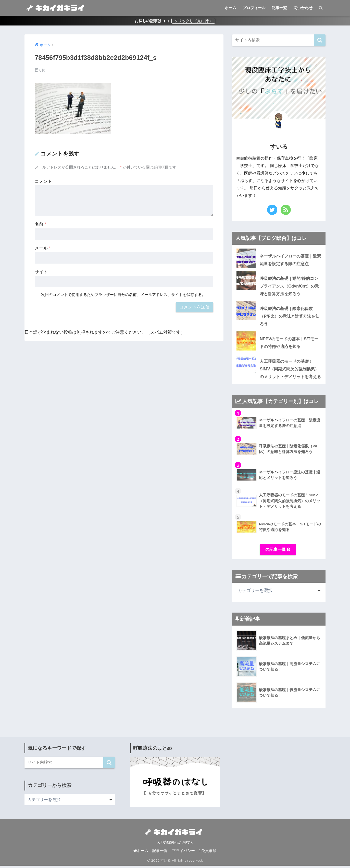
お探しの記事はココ (152, 21)
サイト (41, 272)
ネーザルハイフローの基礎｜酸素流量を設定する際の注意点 (290, 260)
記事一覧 (279, 8)
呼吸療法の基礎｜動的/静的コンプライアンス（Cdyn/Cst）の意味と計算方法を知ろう (277, 286)
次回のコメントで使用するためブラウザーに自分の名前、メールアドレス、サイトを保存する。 (123, 295)
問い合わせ (303, 8)
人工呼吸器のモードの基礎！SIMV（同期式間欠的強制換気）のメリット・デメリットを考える (276, 370)
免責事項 (208, 853)
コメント (43, 181)
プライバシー (183, 853)
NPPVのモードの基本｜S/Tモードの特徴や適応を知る (288, 344)
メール (43, 248)
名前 (40, 224)
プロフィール (254, 8)
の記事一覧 (278, 552)
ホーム (230, 8)
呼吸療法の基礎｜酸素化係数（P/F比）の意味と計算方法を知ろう (277, 317)
